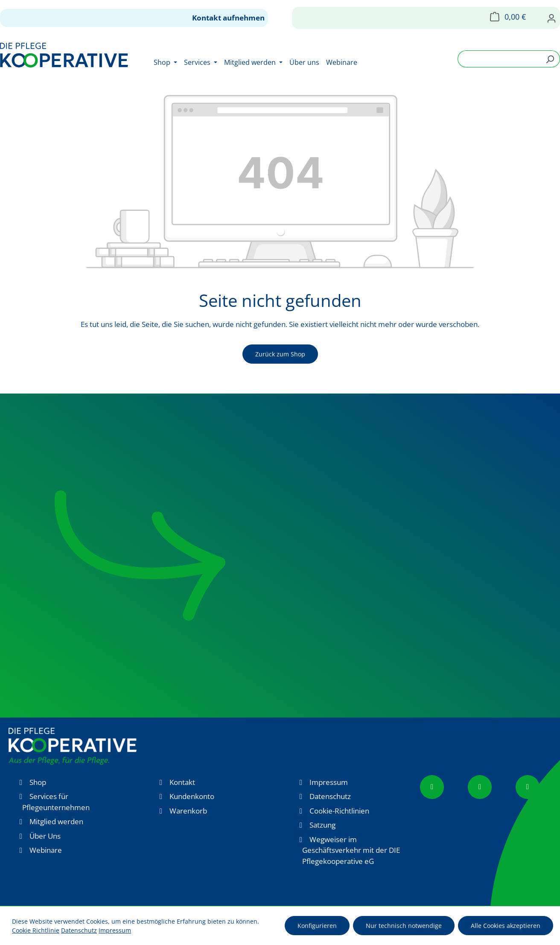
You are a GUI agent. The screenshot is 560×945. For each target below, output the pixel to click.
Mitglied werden (56, 821)
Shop (38, 782)
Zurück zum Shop (280, 354)
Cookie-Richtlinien (339, 811)
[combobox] (499, 59)
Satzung (322, 825)
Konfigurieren (317, 926)
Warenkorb (188, 811)
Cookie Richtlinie (36, 930)
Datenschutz (330, 796)
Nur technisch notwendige (404, 926)
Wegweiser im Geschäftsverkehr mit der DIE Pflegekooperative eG (351, 850)
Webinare (46, 850)
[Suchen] (550, 59)
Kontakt (182, 782)
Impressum (329, 782)
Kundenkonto (192, 796)
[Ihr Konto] (551, 18)
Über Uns (45, 836)
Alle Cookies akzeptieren (506, 926)
